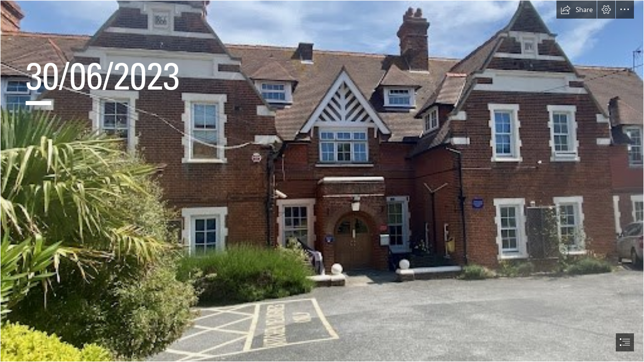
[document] (322, 181)
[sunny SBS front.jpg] (322, 181)
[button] (577, 10)
